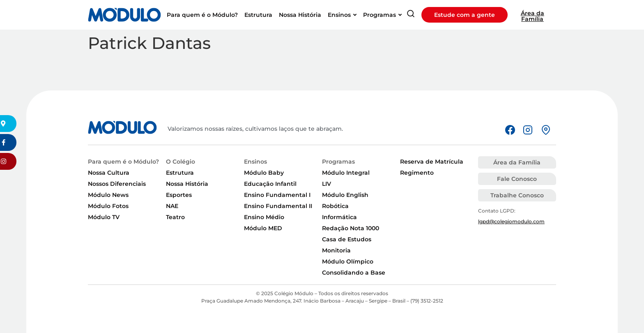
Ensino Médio (264, 217)
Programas (338, 162)
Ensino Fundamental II (278, 206)
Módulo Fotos (108, 206)
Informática (339, 217)
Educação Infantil (270, 184)
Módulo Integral (346, 173)
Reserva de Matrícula (432, 162)
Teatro (175, 217)
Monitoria (336, 250)
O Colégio (181, 162)
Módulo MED (263, 228)
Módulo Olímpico (348, 261)
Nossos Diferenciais (117, 184)
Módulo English (345, 195)
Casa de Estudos (347, 239)
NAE (172, 206)
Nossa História (187, 184)
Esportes (179, 195)
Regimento (417, 173)
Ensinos (255, 162)
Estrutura (180, 173)
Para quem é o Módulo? (123, 162)
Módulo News (108, 195)
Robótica (335, 206)
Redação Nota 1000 (351, 228)
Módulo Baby (264, 173)
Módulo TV (104, 217)
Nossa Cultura (109, 173)
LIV (327, 184)
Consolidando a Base (354, 273)
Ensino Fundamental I (277, 195)
